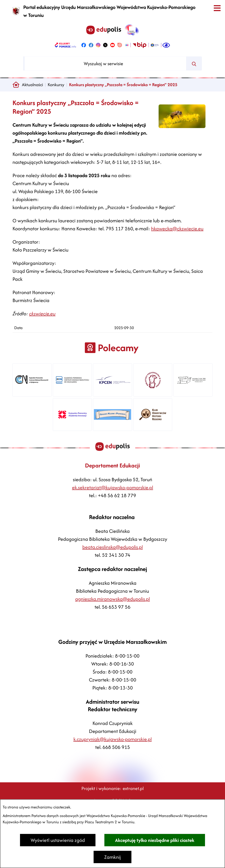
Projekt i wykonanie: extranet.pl (113, 788)
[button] (182, 126)
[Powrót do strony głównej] (16, 85)
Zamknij (112, 857)
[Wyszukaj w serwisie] (105, 63)
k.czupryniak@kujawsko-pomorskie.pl (113, 739)
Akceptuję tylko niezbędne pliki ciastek (155, 840)
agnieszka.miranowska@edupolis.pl (112, 599)
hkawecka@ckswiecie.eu (177, 228)
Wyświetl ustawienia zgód (58, 840)
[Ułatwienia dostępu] (166, 45)
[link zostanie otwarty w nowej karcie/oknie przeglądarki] (65, 45)
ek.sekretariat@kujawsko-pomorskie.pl (113, 487)
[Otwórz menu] (217, 8)
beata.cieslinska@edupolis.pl (113, 547)
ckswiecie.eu (42, 314)
